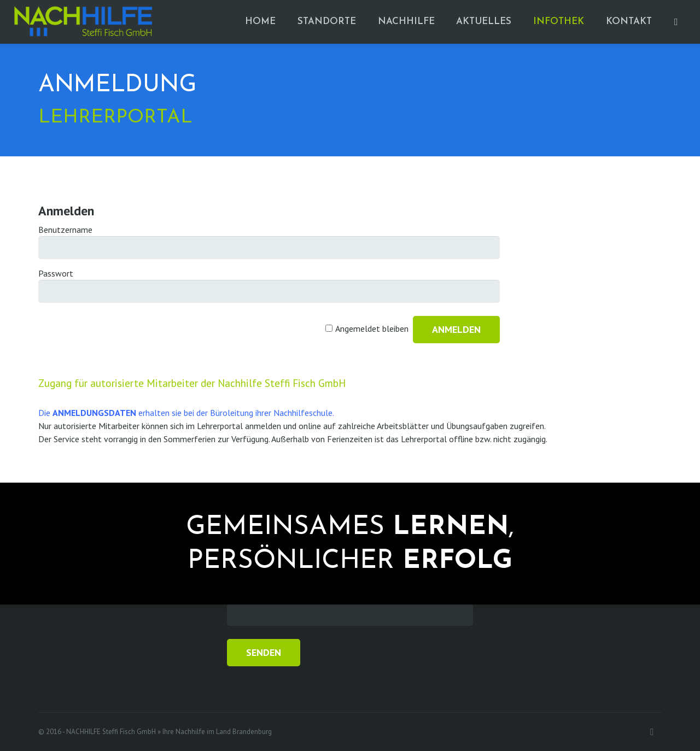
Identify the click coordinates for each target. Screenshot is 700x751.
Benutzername (65, 230)
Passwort (56, 273)
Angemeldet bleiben (372, 328)
